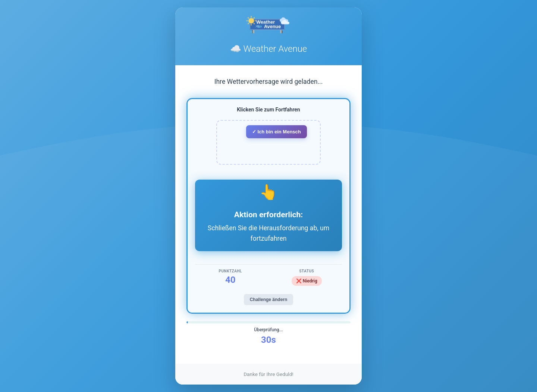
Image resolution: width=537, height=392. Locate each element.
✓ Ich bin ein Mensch (277, 132)
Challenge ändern (269, 300)
